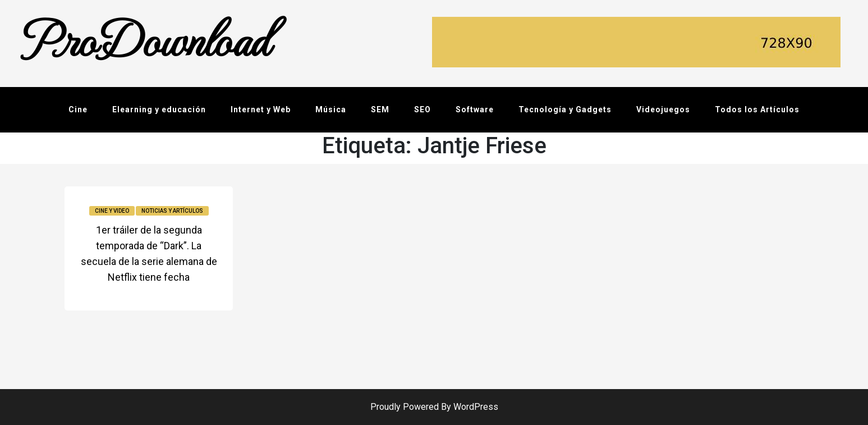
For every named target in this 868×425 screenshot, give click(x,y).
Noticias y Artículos (172, 211)
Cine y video (112, 211)
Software (475, 109)
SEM (380, 109)
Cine (78, 109)
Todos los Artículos (757, 109)
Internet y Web (261, 109)
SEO (422, 109)
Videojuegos (663, 109)
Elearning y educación (159, 109)
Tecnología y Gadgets (565, 109)
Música (331, 109)
